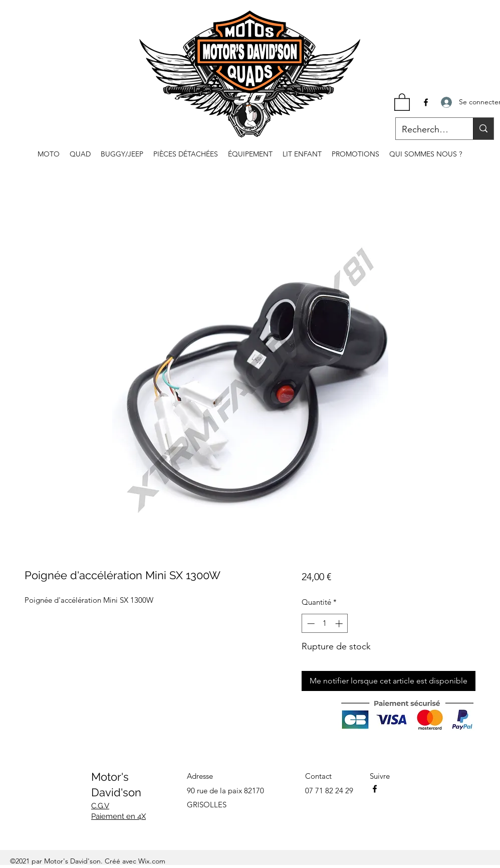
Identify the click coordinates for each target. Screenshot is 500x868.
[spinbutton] (325, 624)
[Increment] (340, 624)
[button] (402, 102)
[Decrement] (310, 624)
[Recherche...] (427, 130)
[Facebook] (426, 102)
